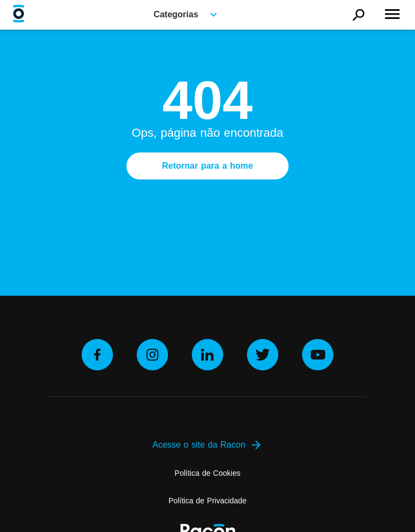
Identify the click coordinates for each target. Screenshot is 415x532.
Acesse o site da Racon (207, 445)
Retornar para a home (207, 166)
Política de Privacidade (207, 501)
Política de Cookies (207, 473)
